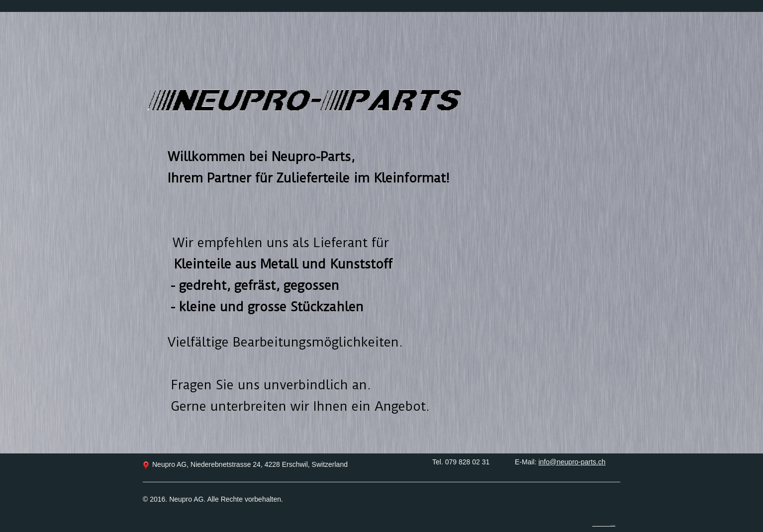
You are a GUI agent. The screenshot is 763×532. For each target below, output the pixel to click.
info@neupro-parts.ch (572, 462)
